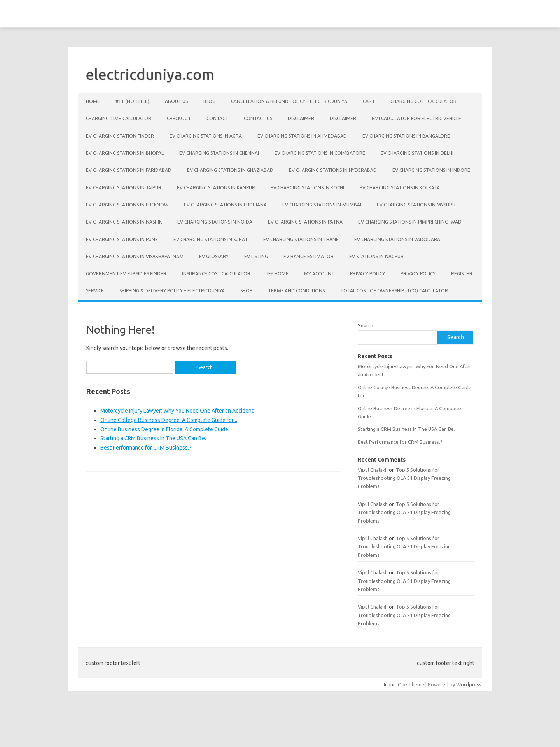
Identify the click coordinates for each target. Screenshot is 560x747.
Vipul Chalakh (373, 470)
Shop (246, 291)
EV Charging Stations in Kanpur (216, 188)
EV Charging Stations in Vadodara (397, 239)
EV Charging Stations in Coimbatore (320, 153)
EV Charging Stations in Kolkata (400, 188)
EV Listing (256, 256)
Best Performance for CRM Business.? (146, 448)
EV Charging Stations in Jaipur (124, 188)
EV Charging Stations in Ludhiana (225, 205)
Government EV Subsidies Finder (126, 274)
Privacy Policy (418, 274)
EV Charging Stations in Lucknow (127, 205)
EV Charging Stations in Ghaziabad (230, 170)
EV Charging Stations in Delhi (417, 153)
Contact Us (258, 118)
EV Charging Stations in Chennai (219, 153)
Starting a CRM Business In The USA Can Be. (153, 438)
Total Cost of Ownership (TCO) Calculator (394, 291)
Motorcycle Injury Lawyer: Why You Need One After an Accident (177, 411)
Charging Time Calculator (119, 118)
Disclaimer (301, 118)
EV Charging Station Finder (120, 136)
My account (319, 274)
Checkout (179, 118)
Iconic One (395, 684)
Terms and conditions (296, 291)
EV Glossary (214, 256)
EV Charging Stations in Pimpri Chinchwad (410, 222)
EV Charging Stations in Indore (431, 170)
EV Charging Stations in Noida (215, 222)
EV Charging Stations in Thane (301, 239)
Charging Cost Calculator (423, 101)
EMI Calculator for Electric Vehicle (416, 118)
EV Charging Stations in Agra (206, 136)
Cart (369, 101)
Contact (217, 118)
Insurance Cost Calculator (216, 274)
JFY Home (277, 274)
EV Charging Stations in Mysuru (416, 205)
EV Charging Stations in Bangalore (406, 136)
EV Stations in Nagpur (376, 256)
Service (95, 291)
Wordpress (469, 684)
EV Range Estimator (309, 256)
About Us (176, 101)
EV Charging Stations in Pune (122, 239)
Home (93, 101)
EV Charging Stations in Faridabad (129, 170)
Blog (209, 101)
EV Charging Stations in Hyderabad (333, 170)
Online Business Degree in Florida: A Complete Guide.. (165, 429)
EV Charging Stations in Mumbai (322, 205)
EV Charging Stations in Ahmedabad (302, 136)
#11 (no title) (132, 101)
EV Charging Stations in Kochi (307, 188)
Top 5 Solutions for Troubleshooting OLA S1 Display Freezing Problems (404, 478)
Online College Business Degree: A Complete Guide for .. (169, 420)
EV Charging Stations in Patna (305, 222)
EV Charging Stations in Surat (211, 239)
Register (462, 274)
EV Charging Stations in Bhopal (125, 153)
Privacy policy (367, 274)
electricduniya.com (150, 74)
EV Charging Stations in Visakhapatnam (135, 256)
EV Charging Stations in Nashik (124, 222)
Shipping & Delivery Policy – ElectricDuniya (172, 291)
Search (366, 325)
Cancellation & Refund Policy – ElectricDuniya (289, 101)
